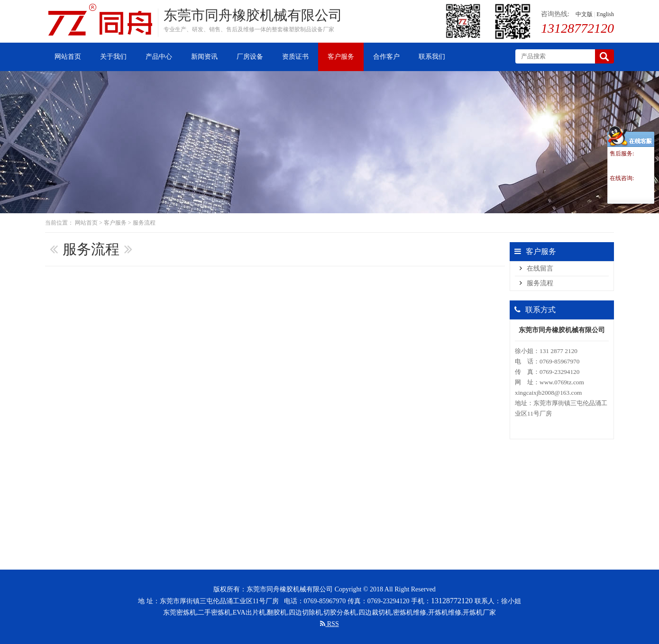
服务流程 (144, 223)
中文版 (584, 14)
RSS (329, 624)
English (605, 14)
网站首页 (86, 223)
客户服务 (115, 223)
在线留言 (540, 268)
